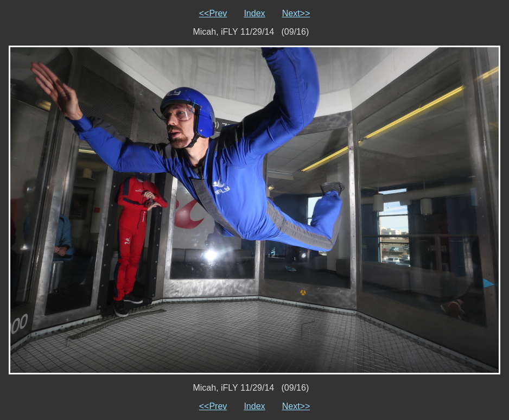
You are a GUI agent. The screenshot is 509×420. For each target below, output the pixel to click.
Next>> (296, 13)
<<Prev (213, 13)
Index (254, 13)
